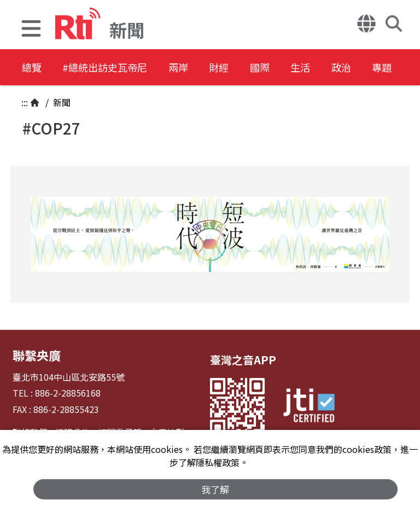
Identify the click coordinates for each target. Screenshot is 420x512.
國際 (302, 68)
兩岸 (203, 68)
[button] (31, 30)
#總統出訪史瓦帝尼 (118, 68)
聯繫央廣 (34, 354)
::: (25, 102)
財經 (253, 68)
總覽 (33, 68)
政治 (400, 68)
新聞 (61, 102)
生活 (351, 68)
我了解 (216, 488)
